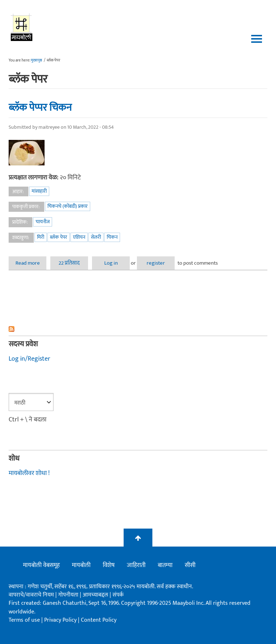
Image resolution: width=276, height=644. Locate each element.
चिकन (112, 237)
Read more (31, 263)
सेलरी (96, 237)
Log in (111, 263)
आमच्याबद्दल (96, 595)
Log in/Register (29, 359)
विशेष (109, 565)
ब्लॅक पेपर (59, 237)
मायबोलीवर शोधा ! (29, 473)
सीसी (190, 565)
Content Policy (99, 620)
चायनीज (43, 222)
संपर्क (118, 595)
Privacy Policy (61, 620)
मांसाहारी (39, 191)
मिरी (41, 237)
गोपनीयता (69, 595)
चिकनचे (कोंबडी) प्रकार (68, 206)
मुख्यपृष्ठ (36, 60)
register (156, 263)
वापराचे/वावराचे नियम (31, 595)
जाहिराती (136, 565)
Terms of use (24, 620)
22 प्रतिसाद (69, 263)
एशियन (79, 237)
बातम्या (165, 565)
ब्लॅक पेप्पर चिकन (40, 108)
